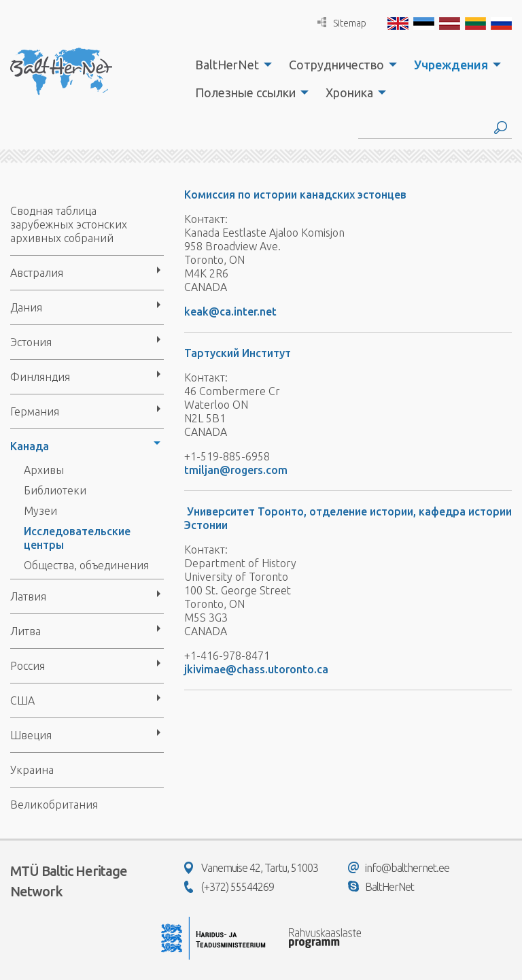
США (22, 700)
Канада (30, 446)
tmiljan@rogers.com (236, 470)
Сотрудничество (336, 65)
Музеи (40, 511)
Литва (25, 631)
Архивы (44, 470)
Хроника (349, 92)
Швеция (31, 735)
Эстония (31, 342)
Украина (32, 770)
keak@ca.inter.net (230, 311)
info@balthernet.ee (399, 868)
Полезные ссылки (245, 92)
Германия (35, 411)
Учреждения (451, 65)
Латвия (28, 596)
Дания (26, 307)
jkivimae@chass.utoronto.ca (256, 669)
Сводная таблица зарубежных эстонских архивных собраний (69, 224)
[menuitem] (230, 65)
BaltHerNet (227, 65)
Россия (28, 666)
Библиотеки (55, 490)
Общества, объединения (86, 565)
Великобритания (54, 805)
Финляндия (40, 377)
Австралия (37, 273)
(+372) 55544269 (229, 887)
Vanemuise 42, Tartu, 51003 (251, 868)
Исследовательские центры (77, 538)
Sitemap (342, 23)
